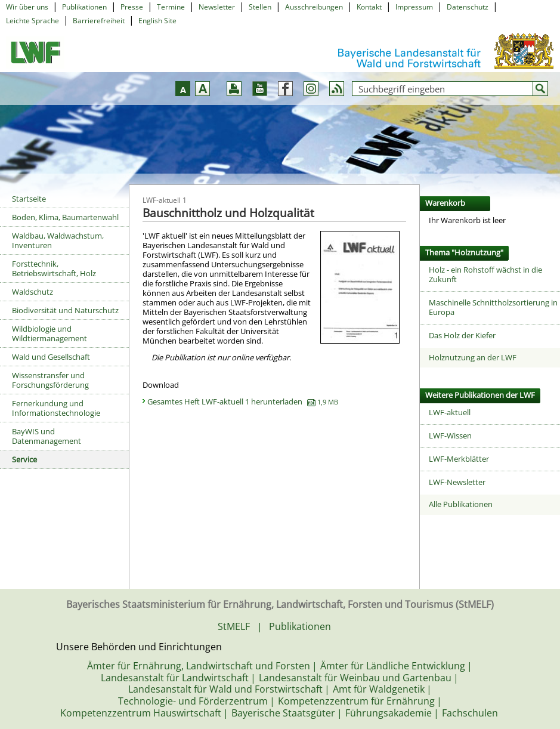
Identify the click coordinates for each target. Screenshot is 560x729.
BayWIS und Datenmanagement (47, 436)
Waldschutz (33, 292)
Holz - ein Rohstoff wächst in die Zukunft (485, 274)
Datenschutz (468, 7)
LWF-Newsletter (457, 482)
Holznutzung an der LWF (473, 357)
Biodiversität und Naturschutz (65, 310)
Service (24, 459)
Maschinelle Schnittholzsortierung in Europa (493, 307)
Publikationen (84, 7)
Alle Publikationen (461, 504)
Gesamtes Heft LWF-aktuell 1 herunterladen (243, 401)
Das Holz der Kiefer (462, 335)
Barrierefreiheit (99, 21)
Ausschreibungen (314, 7)
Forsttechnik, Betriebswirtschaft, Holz (54, 268)
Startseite (29, 199)
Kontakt (369, 7)
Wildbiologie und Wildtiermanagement (49, 333)
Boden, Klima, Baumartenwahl (65, 217)
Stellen (260, 7)
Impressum (414, 7)
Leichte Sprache (33, 21)
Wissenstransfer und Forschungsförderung (50, 380)
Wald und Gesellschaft (51, 357)
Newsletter (217, 7)
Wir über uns (27, 7)
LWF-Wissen (450, 435)
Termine (171, 7)
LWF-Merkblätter (459, 459)
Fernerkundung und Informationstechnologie (56, 408)
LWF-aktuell (450, 412)
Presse (132, 7)
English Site (157, 21)
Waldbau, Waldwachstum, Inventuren (58, 240)
